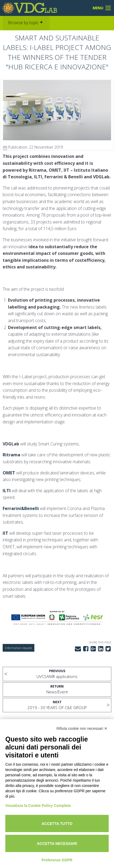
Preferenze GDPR (57, 860)
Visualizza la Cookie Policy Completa (38, 806)
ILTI (7, 491)
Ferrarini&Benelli (21, 508)
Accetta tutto (57, 824)
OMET (9, 473)
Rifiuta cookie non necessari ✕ (82, 728)
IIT (5, 533)
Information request (19, 648)
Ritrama (11, 455)
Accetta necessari (57, 844)
